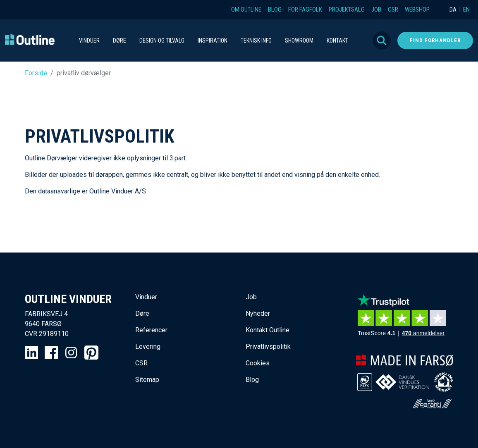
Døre (142, 313)
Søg (382, 41)
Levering (148, 347)
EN (466, 10)
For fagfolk (305, 10)
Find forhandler (435, 40)
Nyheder (258, 313)
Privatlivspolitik (268, 347)
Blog (275, 10)
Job (376, 10)
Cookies (258, 363)
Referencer (151, 330)
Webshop (417, 10)
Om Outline (246, 10)
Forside (36, 73)
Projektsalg (347, 10)
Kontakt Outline (268, 330)
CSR (393, 10)
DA (453, 10)
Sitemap (147, 380)
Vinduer (146, 297)
